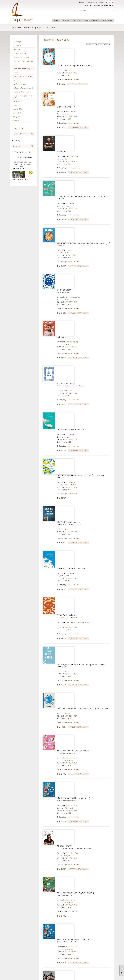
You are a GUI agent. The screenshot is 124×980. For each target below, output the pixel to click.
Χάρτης (31, 176)
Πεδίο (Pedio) (68, 512)
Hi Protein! (62, 107)
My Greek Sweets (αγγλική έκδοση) (74, 503)
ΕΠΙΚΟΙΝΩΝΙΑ (62, 978)
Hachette (66, 84)
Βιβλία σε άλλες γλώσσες (22, 92)
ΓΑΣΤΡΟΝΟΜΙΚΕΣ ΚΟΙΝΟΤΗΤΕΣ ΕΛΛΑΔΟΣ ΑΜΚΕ (80, 793)
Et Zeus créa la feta (66, 263)
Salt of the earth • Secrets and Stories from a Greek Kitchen (80, 323)
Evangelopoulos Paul (73, 208)
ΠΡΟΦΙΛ (56, 20)
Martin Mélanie (71, 82)
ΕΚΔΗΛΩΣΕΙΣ (77, 20)
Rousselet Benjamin (84, 421)
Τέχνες (16, 65)
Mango (66, 210)
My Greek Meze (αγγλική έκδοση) (73, 632)
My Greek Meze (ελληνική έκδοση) (74, 535)
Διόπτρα (66, 114)
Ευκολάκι (61, 233)
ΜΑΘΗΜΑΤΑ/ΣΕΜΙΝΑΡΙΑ (92, 20)
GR (106, 2)
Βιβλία (25, 28)
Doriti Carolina (71, 329)
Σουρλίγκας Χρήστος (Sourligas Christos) (80, 823)
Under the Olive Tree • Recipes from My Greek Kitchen (82, 724)
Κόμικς (16, 73)
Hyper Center (43, 978)
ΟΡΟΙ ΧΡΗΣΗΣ (52, 978)
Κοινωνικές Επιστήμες (21, 57)
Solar (65, 453)
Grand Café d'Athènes (67, 414)
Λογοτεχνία (18, 42)
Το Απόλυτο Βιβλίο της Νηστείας (73, 694)
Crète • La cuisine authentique (71, 292)
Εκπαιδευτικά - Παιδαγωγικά (23, 76)
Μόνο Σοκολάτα (64, 664)
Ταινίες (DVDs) (17, 113)
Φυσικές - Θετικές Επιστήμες (24, 61)
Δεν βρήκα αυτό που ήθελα (22, 152)
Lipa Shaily (70, 175)
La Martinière (68, 270)
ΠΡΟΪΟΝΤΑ (66, 20)
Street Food (62, 875)
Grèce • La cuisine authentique (71, 384)
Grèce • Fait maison (66, 77)
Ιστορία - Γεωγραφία (21, 53)
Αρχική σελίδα (15, 28)
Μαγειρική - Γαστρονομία (42, 27)
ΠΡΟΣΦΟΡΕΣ (18, 101)
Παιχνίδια (15, 105)
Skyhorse (67, 825)
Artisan (66, 178)
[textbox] (22, 134)
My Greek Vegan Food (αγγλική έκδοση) (76, 600)
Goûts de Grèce (64, 200)
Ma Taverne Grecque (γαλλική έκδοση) (75, 905)
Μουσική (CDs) (17, 109)
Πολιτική (17, 49)
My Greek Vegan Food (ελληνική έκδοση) (76, 754)
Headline (66, 731)
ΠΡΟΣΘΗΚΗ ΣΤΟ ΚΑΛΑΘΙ (77, 68)
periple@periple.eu (18, 169)
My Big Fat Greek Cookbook (70, 816)
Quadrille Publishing (70, 331)
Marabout (67, 54)
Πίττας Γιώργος (71, 791)
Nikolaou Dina (71, 143)
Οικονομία (17, 46)
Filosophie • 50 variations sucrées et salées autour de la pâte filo (83, 138)
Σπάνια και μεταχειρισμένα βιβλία (23, 97)
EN (113, 2)
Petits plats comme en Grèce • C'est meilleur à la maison (83, 475)
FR (110, 2)
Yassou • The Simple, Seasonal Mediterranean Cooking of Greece (83, 169)
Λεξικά (16, 80)
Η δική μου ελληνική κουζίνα (71, 937)
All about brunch (65, 567)
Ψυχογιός (67, 577)
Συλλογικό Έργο (72, 510)
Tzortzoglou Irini (72, 728)
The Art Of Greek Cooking (69, 354)
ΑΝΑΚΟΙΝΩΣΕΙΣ (108, 20)
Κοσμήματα (16, 117)
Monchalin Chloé (72, 421)
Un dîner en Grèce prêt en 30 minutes (74, 49)
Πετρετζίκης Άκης (72, 112)
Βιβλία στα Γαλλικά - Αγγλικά (23, 88)
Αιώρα (66, 361)
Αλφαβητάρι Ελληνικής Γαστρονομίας (75, 786)
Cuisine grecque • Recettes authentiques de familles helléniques (81, 447)
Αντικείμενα (16, 121)
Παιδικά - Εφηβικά (20, 84)
